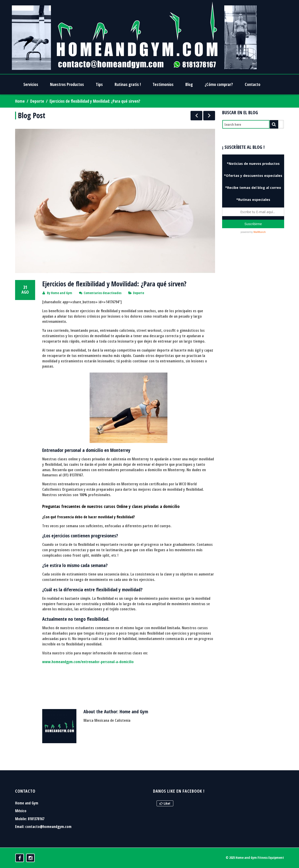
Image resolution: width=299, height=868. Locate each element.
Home (20, 101)
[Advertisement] (253, 322)
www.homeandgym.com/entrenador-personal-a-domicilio (88, 662)
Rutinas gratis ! (128, 84)
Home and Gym (62, 293)
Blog (189, 84)
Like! (165, 803)
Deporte (37, 101)
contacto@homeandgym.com (48, 827)
